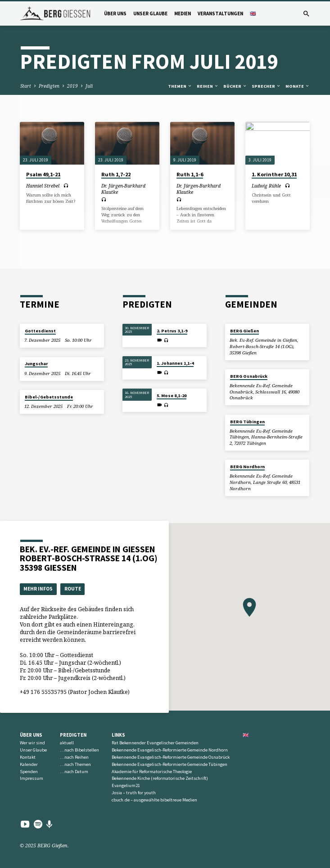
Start (26, 86)
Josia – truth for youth (134, 793)
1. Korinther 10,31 (274, 174)
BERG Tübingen (247, 422)
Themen (180, 86)
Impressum (32, 778)
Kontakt (28, 757)
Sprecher (266, 86)
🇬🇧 (253, 13)
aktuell (67, 743)
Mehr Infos (38, 589)
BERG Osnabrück (249, 376)
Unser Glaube (150, 13)
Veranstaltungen (220, 13)
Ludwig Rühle (266, 186)
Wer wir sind (32, 743)
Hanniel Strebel (43, 186)
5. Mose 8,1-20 (172, 396)
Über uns (115, 13)
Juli (89, 86)
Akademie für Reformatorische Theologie (152, 772)
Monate (298, 86)
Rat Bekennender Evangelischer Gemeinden (155, 743)
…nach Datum (74, 772)
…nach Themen (75, 764)
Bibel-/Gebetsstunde (49, 397)
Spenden (29, 772)
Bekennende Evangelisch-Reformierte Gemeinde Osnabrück (171, 757)
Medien (183, 13)
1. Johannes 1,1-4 (175, 363)
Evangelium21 (126, 785)
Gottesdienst (40, 331)
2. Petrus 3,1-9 (172, 331)
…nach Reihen (74, 757)
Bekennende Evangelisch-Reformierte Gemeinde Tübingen (170, 764)
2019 (72, 86)
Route (73, 589)
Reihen (208, 86)
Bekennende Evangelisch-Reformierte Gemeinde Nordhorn (170, 750)
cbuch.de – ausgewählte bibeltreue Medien (154, 800)
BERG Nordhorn (247, 467)
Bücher (235, 86)
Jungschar (36, 364)
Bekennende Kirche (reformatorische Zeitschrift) (160, 778)
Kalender (29, 764)
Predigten (49, 86)
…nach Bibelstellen (79, 750)
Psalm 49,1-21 (43, 174)
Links (118, 735)
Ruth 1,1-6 (190, 174)
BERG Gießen (244, 331)
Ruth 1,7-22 (116, 174)
